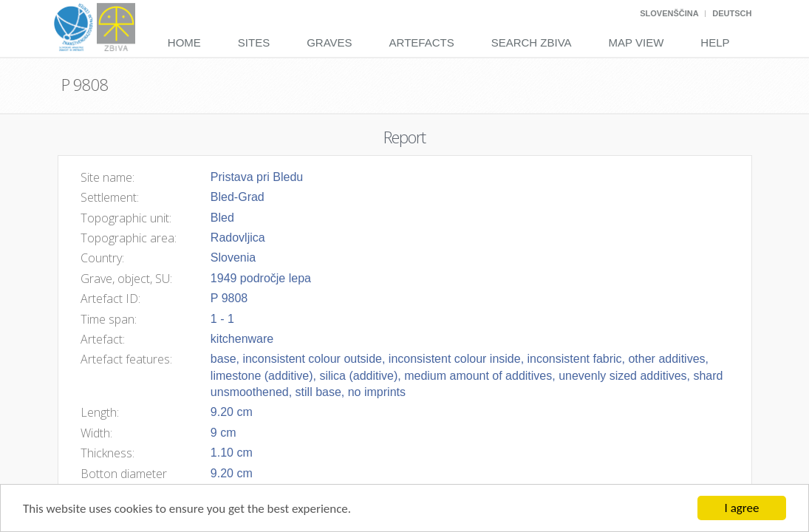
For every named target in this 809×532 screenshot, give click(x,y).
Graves (329, 42)
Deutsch (732, 13)
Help (715, 42)
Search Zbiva (532, 42)
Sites (254, 42)
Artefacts (422, 42)
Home (184, 42)
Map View (636, 42)
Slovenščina (669, 13)
